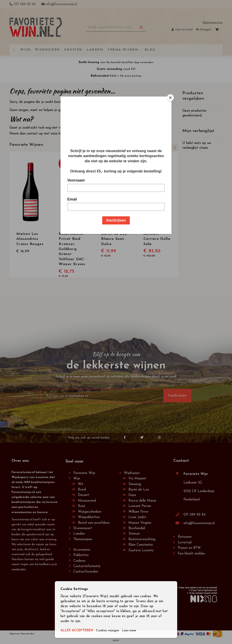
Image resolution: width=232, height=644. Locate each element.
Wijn (77, 479)
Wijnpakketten (89, 517)
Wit (81, 484)
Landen (79, 534)
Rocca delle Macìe (142, 501)
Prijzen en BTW (189, 548)
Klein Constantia (141, 545)
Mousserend (87, 501)
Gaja (132, 495)
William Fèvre (138, 512)
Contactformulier (86, 572)
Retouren (185, 537)
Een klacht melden (191, 554)
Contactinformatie (87, 566)
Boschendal (137, 528)
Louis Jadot (137, 517)
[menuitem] (150, 50)
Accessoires (82, 550)
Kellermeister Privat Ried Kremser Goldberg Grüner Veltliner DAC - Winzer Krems (73, 249)
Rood (82, 490)
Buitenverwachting (142, 539)
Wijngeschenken (90, 512)
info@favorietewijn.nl (199, 523)
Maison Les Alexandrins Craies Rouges (30, 239)
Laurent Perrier (140, 506)
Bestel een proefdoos (94, 523)
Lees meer (134, 631)
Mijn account (184, 29)
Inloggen (206, 29)
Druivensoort (83, 528)
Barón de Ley (139, 490)
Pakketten (81, 555)
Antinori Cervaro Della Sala (157, 239)
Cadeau (79, 561)
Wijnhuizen (132, 473)
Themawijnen (83, 539)
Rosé (82, 506)
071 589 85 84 (195, 515)
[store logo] (36, 27)
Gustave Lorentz (141, 551)
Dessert (84, 495)
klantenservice (69, 134)
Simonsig (135, 484)
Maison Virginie (140, 523)
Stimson (134, 534)
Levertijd (185, 543)
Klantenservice (213, 22)
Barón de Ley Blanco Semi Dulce (114, 239)
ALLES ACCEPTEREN (78, 631)
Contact (181, 461)
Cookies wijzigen (111, 631)
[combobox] (116, 27)
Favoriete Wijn (84, 473)
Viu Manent (137, 479)
